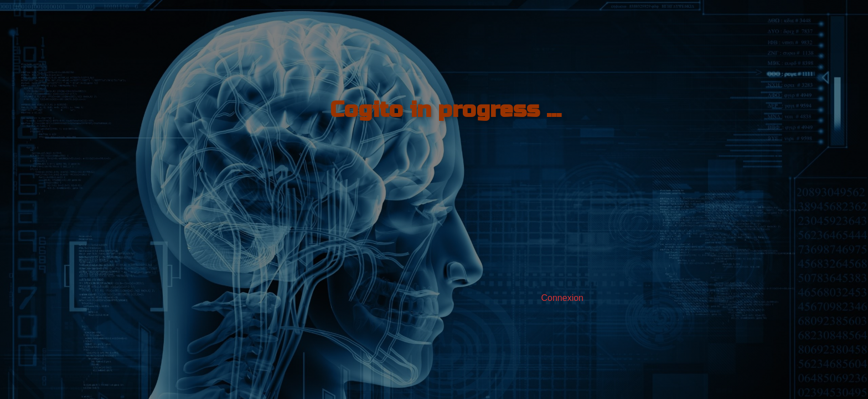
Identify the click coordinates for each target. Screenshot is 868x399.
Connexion (563, 298)
